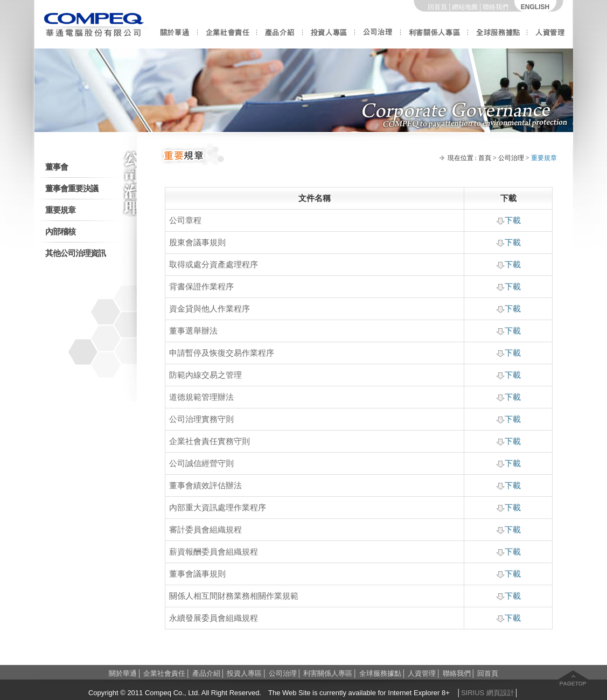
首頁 (485, 158)
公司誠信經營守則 (201, 463)
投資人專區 (329, 36)
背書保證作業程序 (201, 287)
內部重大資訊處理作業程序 (218, 508)
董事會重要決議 (72, 189)
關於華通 (175, 36)
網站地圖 (465, 7)
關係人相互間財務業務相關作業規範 (234, 596)
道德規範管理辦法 (201, 397)
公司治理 (378, 36)
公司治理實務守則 (201, 419)
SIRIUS (473, 693)
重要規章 (60, 210)
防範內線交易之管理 (205, 375)
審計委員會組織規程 (205, 530)
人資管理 (550, 36)
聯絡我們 (496, 7)
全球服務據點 (498, 36)
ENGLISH (535, 7)
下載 (508, 220)
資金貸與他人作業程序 (210, 309)
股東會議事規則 (197, 242)
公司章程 (185, 220)
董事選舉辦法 (193, 331)
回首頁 (437, 7)
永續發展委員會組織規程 (214, 618)
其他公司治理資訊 (75, 253)
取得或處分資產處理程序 (214, 265)
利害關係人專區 (434, 36)
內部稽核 (60, 232)
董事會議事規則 (197, 574)
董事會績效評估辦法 (205, 486)
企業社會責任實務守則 (210, 441)
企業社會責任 (227, 36)
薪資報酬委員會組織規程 (214, 552)
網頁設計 (500, 693)
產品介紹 (280, 36)
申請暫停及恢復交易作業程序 (222, 353)
